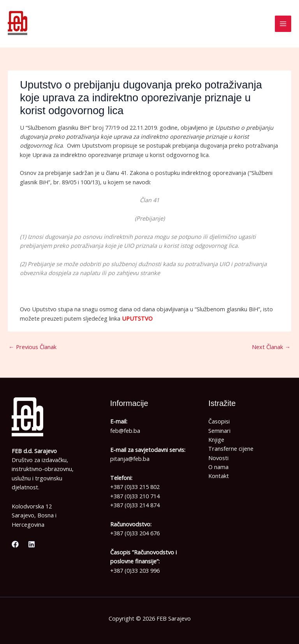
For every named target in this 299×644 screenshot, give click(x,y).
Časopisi (219, 421)
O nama (218, 467)
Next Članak (271, 347)
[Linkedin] (32, 544)
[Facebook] (15, 544)
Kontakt (219, 476)
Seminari (219, 431)
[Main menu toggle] (283, 24)
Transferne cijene (231, 448)
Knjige (216, 439)
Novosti (218, 458)
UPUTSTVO (137, 318)
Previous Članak (33, 347)
